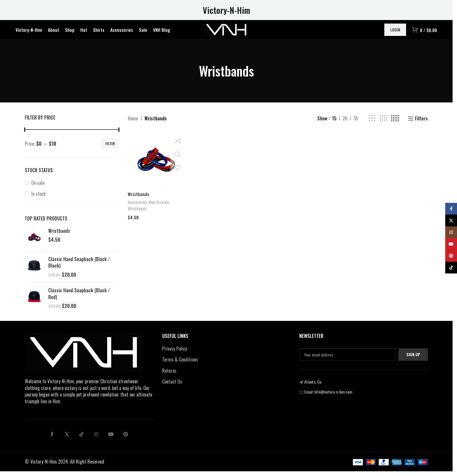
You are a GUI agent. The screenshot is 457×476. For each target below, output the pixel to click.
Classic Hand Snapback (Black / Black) (79, 267)
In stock (38, 198)
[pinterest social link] (126, 439)
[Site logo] (226, 32)
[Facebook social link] (52, 439)
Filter (110, 148)
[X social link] (67, 439)
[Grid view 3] (372, 123)
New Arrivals (161, 205)
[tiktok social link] (82, 439)
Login (395, 32)
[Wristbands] (155, 164)
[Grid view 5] (395, 123)
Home (133, 123)
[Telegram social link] (111, 439)
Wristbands (59, 235)
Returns (169, 375)
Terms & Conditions (180, 364)
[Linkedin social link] (96, 439)
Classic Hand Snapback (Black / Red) (79, 298)
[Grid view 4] (383, 123)
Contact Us (172, 386)
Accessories (138, 205)
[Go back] (192, 76)
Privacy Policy (175, 353)
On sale (38, 188)
